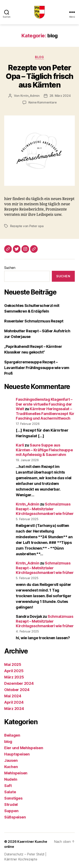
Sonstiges (13, 798)
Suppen (11, 811)
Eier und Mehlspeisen (24, 748)
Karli (20, 445)
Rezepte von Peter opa (27, 226)
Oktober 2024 (17, 690)
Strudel (11, 805)
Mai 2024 (13, 696)
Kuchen (11, 767)
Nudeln (11, 779)
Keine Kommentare (43, 102)
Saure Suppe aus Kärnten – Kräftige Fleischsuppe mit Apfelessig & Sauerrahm (44, 450)
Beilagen (12, 735)
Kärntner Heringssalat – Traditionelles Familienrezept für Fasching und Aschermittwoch (45, 414)
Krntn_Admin (30, 96)
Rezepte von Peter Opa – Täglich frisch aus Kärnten (39, 76)
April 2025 (14, 671)
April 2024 (14, 702)
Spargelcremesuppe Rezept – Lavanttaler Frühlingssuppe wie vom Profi (37, 368)
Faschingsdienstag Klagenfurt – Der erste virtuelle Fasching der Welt (44, 404)
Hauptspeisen (17, 754)
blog (39, 57)
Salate (10, 792)
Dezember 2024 (19, 683)
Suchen (10, 268)
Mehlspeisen (16, 773)
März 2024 (14, 709)
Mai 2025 (13, 664)
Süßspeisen (15, 817)
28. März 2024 (60, 96)
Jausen (11, 760)
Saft (8, 786)
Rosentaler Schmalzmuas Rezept (34, 321)
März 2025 (14, 677)
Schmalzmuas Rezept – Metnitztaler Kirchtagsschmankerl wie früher (45, 509)
